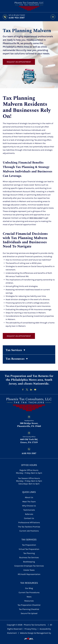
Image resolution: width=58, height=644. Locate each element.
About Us (29, 497)
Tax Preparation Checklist (29, 605)
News (29, 597)
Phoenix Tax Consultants (35, 625)
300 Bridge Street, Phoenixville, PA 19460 (29, 425)
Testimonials (29, 510)
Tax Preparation (29, 545)
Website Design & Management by (35, 636)
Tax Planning (29, 553)
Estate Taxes (29, 570)
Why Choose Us (29, 506)
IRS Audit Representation (29, 574)
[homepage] (29, 405)
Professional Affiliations (29, 522)
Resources (29, 601)
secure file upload (29, 613)
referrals (29, 514)
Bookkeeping (29, 562)
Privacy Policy (30, 629)
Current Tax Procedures (29, 592)
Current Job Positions (29, 531)
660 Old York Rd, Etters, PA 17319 (29, 441)
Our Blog (29, 588)
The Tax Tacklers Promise (29, 527)
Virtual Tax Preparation (29, 549)
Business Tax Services (29, 557)
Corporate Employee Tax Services (29, 566)
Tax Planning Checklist (29, 609)
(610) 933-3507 (17, 18)
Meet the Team (29, 502)
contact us (29, 518)
